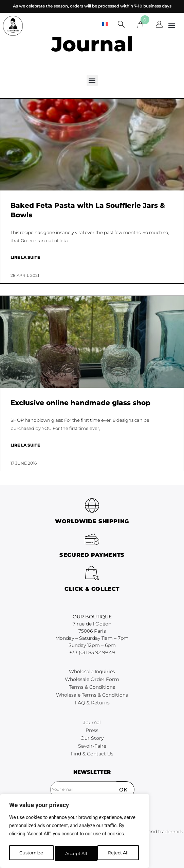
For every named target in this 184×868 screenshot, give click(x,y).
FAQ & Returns (92, 703)
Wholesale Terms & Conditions (92, 695)
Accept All (119, 853)
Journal (92, 722)
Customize (31, 853)
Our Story (92, 738)
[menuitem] (105, 24)
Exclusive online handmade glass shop (80, 403)
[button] (172, 25)
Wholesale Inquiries (92, 671)
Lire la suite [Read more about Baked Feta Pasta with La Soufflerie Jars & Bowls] (25, 257)
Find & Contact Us (92, 754)
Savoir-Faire (92, 746)
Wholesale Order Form (92, 679)
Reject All (75, 853)
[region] (75, 832)
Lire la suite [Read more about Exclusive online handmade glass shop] (25, 445)
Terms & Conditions (92, 687)
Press (92, 730)
